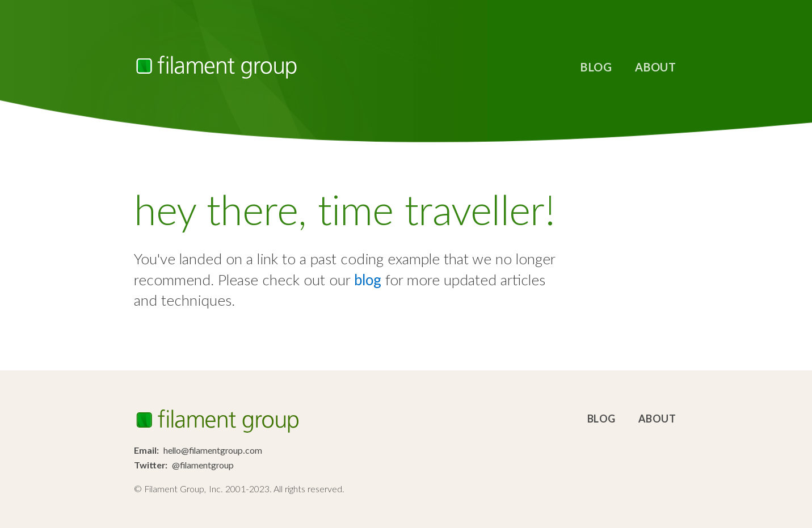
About (656, 67)
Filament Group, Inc (216, 67)
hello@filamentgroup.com (213, 450)
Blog (596, 67)
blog (368, 280)
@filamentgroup (203, 465)
